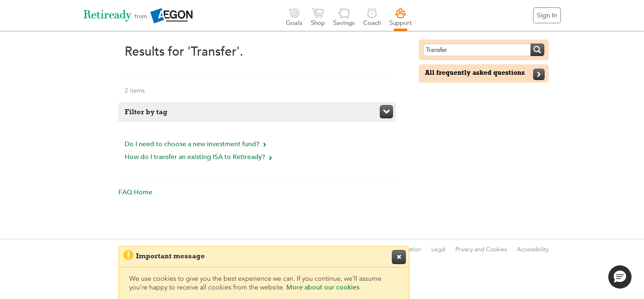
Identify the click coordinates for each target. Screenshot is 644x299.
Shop (318, 17)
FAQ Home (135, 192)
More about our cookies (323, 287)
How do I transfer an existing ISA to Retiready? (199, 157)
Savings (344, 17)
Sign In (547, 15)
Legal (438, 249)
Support (401, 17)
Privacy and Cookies (481, 249)
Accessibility (533, 249)
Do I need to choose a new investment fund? (197, 144)
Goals (294, 17)
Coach (372, 17)
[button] (620, 277)
